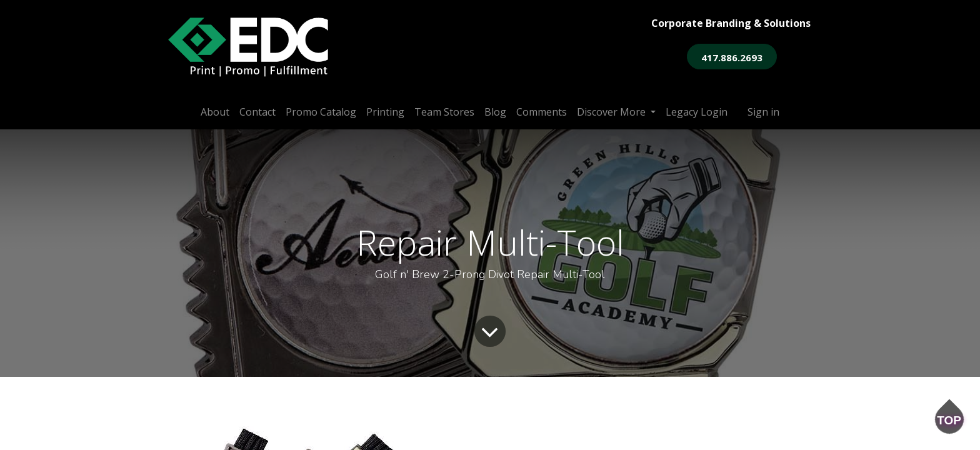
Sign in (763, 112)
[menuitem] (215, 112)
